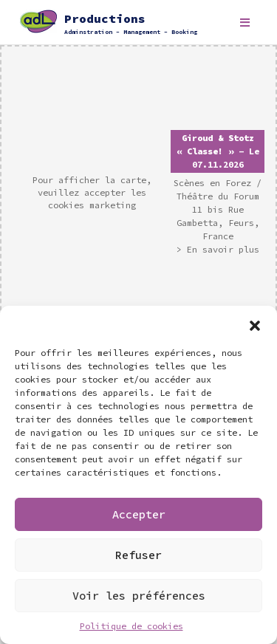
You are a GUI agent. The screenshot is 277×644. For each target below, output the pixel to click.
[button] (255, 324)
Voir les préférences (139, 596)
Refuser (138, 555)
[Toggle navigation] (245, 23)
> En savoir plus (218, 249)
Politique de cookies (131, 626)
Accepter (139, 514)
